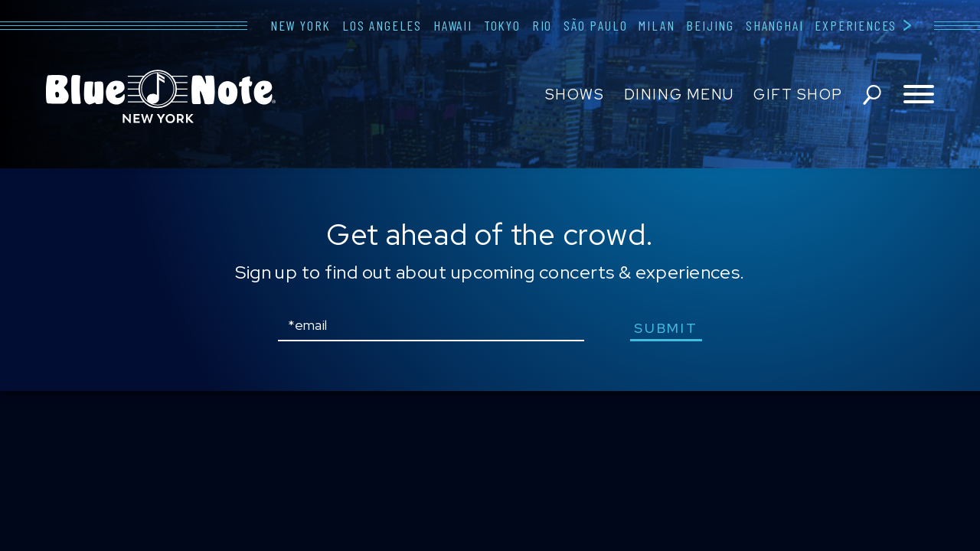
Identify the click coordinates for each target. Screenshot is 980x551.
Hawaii (453, 25)
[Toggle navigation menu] (919, 95)
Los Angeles (382, 25)
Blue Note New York (161, 96)
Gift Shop (798, 95)
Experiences (856, 25)
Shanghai (774, 25)
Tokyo (502, 25)
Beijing (710, 25)
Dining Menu (679, 95)
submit (666, 328)
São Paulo (595, 25)
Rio (542, 25)
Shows (575, 95)
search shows (872, 95)
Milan (657, 25)
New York (301, 25)
